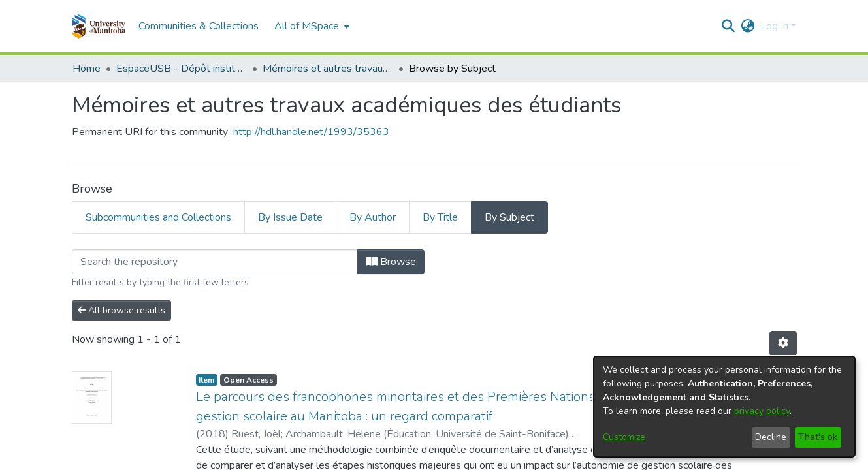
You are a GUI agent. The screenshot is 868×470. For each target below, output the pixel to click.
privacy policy (762, 411)
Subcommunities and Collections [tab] (158, 217)
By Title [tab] (440, 217)
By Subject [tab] (509, 217)
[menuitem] (311, 26)
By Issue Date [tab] (290, 217)
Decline (771, 437)
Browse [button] (391, 262)
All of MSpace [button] (307, 26)
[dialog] (724, 407)
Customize (624, 437)
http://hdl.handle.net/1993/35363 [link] (311, 132)
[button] (99, 26)
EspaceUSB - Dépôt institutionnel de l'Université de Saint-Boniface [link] (182, 69)
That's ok (818, 437)
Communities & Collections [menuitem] (199, 26)
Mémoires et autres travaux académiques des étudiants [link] (328, 69)
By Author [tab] (373, 217)
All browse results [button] (121, 310)
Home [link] (87, 69)
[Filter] (215, 262)
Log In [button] (776, 26)
